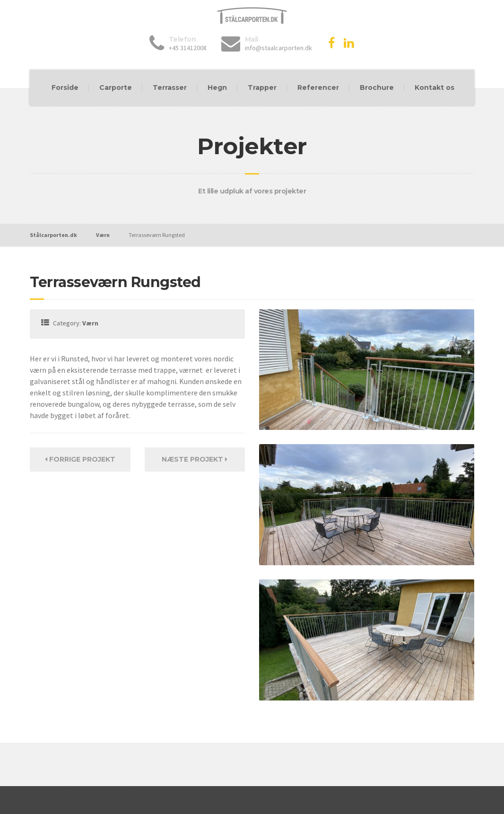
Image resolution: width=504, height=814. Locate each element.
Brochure (377, 88)
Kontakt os (434, 88)
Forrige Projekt (80, 459)
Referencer (318, 88)
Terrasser (170, 88)
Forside (65, 88)
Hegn (217, 88)
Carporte (116, 88)
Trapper (262, 88)
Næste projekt (195, 459)
